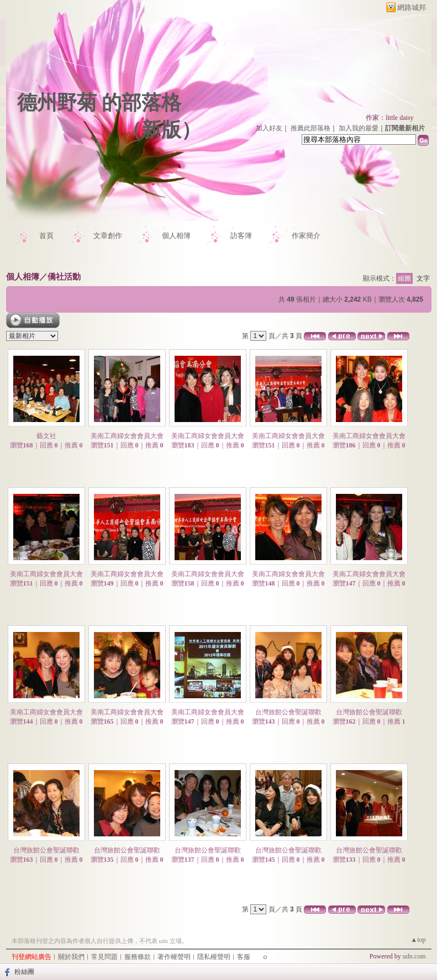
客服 (244, 957)
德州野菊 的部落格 (99, 103)
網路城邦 (412, 7)
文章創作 (108, 236)
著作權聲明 (174, 957)
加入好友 (269, 128)
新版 (161, 130)
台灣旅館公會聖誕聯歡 (288, 712)
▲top (418, 940)
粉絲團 (24, 972)
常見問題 (104, 957)
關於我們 (71, 957)
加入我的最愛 (359, 128)
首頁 (46, 236)
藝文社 (46, 436)
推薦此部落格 (310, 128)
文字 (423, 278)
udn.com (414, 956)
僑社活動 (64, 276)
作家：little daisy (389, 118)
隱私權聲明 (214, 957)
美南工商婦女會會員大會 (127, 436)
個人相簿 (176, 236)
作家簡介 (306, 236)
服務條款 (138, 957)
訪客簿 (241, 236)
